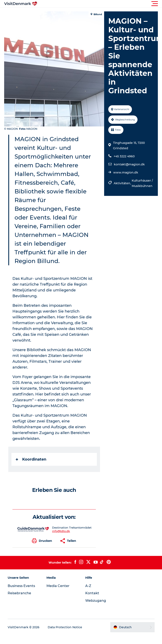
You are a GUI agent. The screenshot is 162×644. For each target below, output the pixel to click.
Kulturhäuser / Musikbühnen (142, 183)
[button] (100, 4)
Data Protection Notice (65, 627)
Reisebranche (19, 593)
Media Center (58, 586)
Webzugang (96, 601)
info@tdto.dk (61, 531)
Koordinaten (31, 459)
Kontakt (92, 593)
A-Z (88, 586)
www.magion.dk (126, 172)
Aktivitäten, (123, 183)
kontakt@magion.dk (129, 164)
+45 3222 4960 (124, 156)
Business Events (21, 586)
